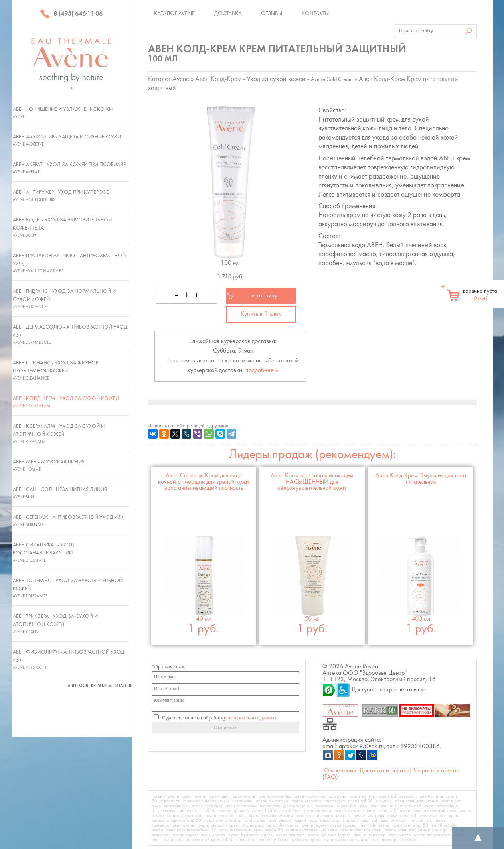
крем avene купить (223, 821)
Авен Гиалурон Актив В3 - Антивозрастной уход (69, 263)
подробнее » (262, 370)
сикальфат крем (352, 806)
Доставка (228, 14)
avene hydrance (207, 806)
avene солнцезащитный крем (428, 811)
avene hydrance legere (250, 835)
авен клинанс (384, 806)
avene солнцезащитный (206, 801)
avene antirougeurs (432, 835)
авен (187, 796)
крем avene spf (402, 816)
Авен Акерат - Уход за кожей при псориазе (69, 168)
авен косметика (310, 796)
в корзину (265, 296)
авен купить (431, 796)
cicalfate (208, 811)
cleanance (170, 801)
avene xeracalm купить (346, 840)
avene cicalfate (221, 816)
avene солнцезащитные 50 (286, 806)
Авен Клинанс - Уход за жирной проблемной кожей (56, 370)
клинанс (384, 801)
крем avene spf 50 (410, 825)
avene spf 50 (360, 801)
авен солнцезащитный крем (323, 816)
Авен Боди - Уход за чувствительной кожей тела (62, 227)
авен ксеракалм (241, 806)
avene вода (253, 825)
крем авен (220, 796)
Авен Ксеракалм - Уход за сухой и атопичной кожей (59, 434)
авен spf (369, 821)
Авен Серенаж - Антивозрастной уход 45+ (68, 521)
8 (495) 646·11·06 (71, 14)
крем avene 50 (187, 821)
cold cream (255, 821)
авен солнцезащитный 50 (191, 830)
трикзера (324, 806)
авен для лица (318, 811)
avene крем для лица (355, 811)
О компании (340, 771)
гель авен (246, 840)
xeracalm (408, 796)
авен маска (400, 835)
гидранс (351, 821)
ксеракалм (242, 801)
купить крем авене (185, 816)
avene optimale (234, 811)
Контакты (315, 14)
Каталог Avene (174, 14)
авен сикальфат (324, 821)
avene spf (387, 796)
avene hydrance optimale (276, 811)
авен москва (213, 835)
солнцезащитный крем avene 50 (251, 830)
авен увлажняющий (287, 821)
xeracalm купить (283, 825)
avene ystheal (433, 816)
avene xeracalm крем (218, 825)
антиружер (410, 806)
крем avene (244, 796)
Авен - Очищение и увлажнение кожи (63, 113)
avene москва (343, 825)
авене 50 (387, 811)
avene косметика (275, 796)
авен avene (183, 825)
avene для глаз (290, 835)
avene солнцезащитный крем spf (416, 830)
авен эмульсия (395, 821)
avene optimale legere (329, 835)
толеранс (337, 796)
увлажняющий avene (177, 811)
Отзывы (272, 14)
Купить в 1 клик (261, 314)
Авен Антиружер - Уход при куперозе (61, 196)
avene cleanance (272, 801)
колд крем (249, 816)
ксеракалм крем (277, 816)
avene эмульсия (369, 816)
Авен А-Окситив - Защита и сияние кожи (67, 140)
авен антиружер (369, 835)
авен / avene (166, 796)
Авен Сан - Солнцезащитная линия (60, 493)
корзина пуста (480, 295)
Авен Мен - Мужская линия (49, 465)
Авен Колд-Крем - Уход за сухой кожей (66, 402)
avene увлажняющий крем (312, 830)
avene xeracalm (307, 801)
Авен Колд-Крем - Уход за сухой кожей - (274, 79)
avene (201, 796)
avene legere (314, 825)
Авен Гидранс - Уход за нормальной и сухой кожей (64, 299)
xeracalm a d (176, 806)
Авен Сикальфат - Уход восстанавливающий (44, 552)
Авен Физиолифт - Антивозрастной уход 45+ (69, 660)
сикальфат (335, 801)
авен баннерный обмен (394, 840)
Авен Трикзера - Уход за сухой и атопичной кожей (55, 624)
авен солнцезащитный (417, 801)
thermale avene (374, 825)
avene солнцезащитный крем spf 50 (199, 840)
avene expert (185, 835)
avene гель (422, 821)
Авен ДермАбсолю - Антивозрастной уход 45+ (70, 335)
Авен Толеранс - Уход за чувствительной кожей (68, 588)
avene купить (362, 796)
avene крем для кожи (361, 830)
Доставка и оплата (384, 771)
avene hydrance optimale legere (290, 840)
